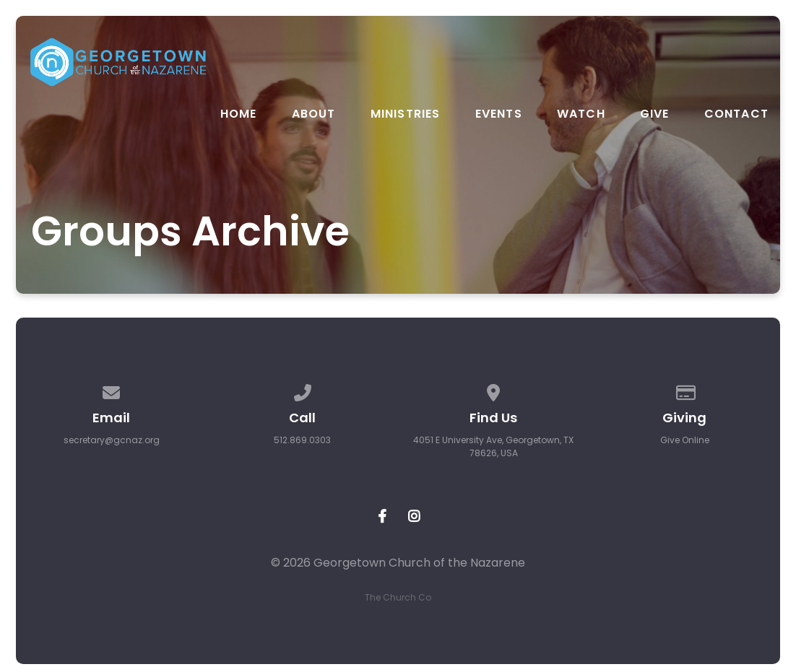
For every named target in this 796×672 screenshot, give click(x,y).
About (314, 114)
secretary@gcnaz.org (112, 440)
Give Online (685, 440)
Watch (581, 114)
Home (239, 114)
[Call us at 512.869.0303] (303, 390)
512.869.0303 (302, 440)
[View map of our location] (493, 390)
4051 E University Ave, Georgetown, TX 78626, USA (493, 446)
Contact (736, 114)
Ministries (406, 114)
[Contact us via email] (111, 390)
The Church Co (398, 597)
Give (655, 114)
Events (499, 114)
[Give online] (685, 390)
